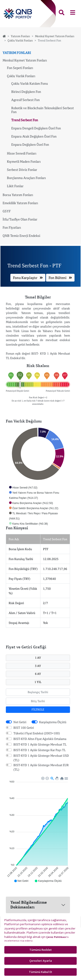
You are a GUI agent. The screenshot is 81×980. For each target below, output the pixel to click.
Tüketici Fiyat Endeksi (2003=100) (37, 733)
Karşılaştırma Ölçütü (53, 722)
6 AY (38, 674)
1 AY (38, 658)
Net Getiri (20, 722)
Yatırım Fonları (20, 36)
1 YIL (38, 682)
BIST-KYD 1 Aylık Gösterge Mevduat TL (40, 744)
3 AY (38, 666)
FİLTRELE (38, 709)
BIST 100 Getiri (24, 728)
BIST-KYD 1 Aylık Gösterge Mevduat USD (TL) (41, 758)
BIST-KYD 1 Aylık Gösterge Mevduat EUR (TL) (41, 767)
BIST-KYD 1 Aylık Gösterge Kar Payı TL (40, 750)
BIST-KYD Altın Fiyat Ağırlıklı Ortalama (40, 739)
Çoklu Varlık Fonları (20, 40)
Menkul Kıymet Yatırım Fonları (55, 36)
